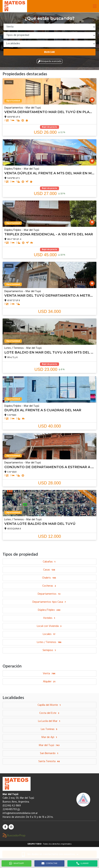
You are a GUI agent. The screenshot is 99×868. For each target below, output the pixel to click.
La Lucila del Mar (49, 721)
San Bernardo (49, 753)
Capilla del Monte (49, 705)
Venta (49, 674)
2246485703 (11, 809)
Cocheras (49, 586)
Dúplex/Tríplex (49, 610)
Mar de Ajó (50, 737)
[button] (95, 6)
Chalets (49, 578)
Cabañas (49, 562)
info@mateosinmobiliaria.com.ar (20, 813)
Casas (49, 570)
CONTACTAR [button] (49, 863)
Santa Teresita (49, 761)
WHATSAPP (16, 863)
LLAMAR (82, 863)
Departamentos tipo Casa (50, 602)
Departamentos (49, 594)
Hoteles (50, 618)
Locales (49, 634)
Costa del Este (50, 713)
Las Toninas (49, 729)
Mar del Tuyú (49, 745)
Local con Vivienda (49, 626)
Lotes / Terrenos (49, 642)
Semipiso (50, 650)
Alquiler (50, 682)
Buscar (49, 52)
